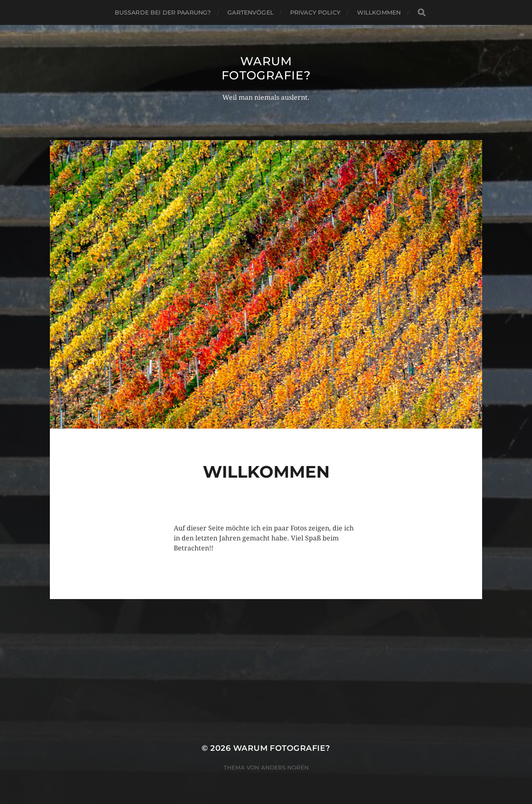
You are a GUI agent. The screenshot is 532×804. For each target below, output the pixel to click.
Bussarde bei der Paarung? (163, 12)
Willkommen (379, 12)
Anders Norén (285, 767)
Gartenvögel (250, 12)
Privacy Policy (315, 12)
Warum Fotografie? (266, 68)
